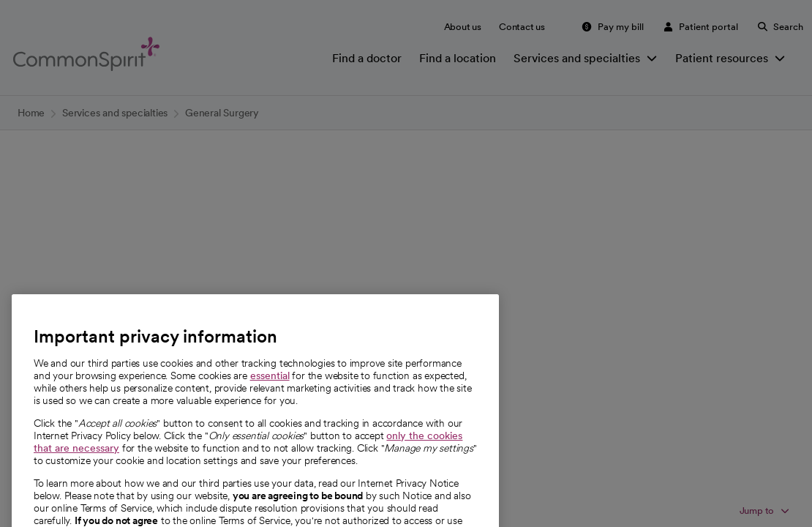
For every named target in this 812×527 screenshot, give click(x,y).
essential (270, 395)
